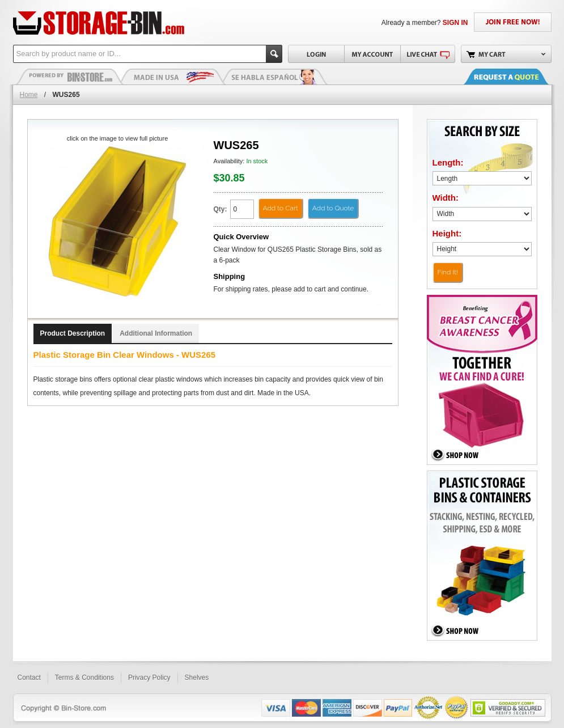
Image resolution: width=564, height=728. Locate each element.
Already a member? (425, 23)
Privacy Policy (149, 678)
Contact (29, 678)
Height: (447, 233)
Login (316, 54)
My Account (372, 54)
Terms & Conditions (84, 678)
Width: (446, 198)
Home (29, 95)
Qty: (220, 209)
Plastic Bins (70, 77)
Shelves (197, 678)
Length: (448, 162)
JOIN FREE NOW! (513, 22)
